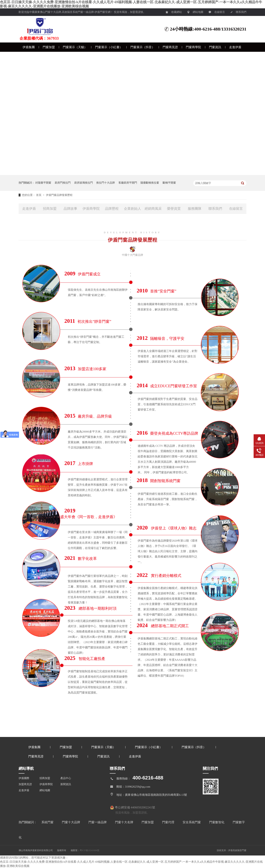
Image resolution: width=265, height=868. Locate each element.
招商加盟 (50, 209)
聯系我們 (238, 11)
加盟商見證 (25, 784)
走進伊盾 (235, 47)
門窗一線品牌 (98, 822)
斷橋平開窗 (169, 183)
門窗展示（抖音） (143, 47)
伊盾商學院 (91, 209)
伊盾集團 (29, 47)
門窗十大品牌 (71, 822)
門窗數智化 (217, 822)
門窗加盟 (49, 47)
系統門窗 (48, 822)
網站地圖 (195, 11)
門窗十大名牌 (125, 822)
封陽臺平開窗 (43, 183)
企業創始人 (132, 209)
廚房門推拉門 (63, 183)
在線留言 (217, 11)
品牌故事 (70, 209)
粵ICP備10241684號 (90, 850)
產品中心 (66, 778)
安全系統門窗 (192, 822)
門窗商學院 (193, 47)
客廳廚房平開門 (128, 183)
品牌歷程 (112, 209)
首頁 (39, 195)
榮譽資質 (174, 209)
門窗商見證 (170, 47)
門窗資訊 (215, 47)
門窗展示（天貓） (75, 47)
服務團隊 (195, 209)
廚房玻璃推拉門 (84, 183)
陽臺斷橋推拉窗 (150, 183)
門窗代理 (169, 822)
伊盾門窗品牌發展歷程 (59, 195)
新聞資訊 (66, 784)
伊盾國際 (24, 778)
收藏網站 (174, 11)
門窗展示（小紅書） (109, 47)
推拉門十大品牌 (106, 183)
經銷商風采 (153, 209)
